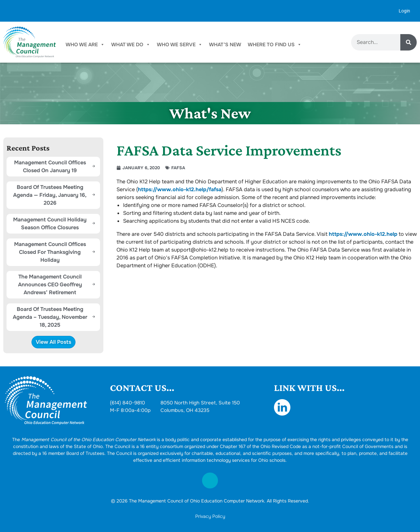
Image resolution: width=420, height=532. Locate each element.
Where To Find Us (275, 45)
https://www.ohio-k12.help (363, 234)
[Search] (409, 42)
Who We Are (85, 45)
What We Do (131, 45)
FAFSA (178, 168)
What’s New (225, 45)
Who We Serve (180, 45)
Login (404, 11)
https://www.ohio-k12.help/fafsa (180, 189)
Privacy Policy (210, 516)
